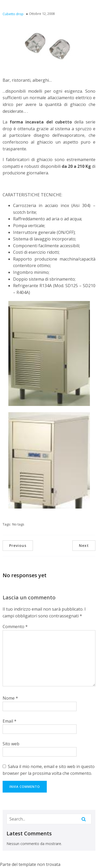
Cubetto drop (13, 14)
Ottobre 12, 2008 (42, 14)
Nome (10, 698)
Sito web (11, 744)
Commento (15, 627)
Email (10, 721)
